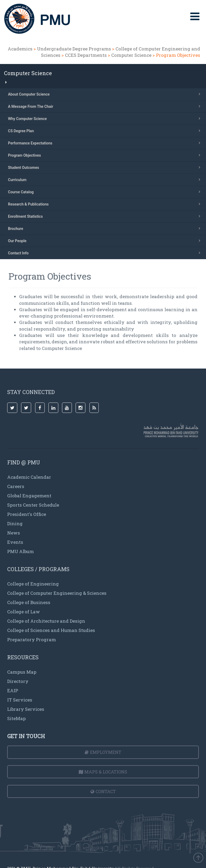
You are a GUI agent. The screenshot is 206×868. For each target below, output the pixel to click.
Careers (16, 486)
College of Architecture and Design (46, 621)
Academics (20, 49)
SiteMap (17, 718)
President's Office (27, 514)
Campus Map (22, 672)
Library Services (26, 709)
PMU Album (20, 551)
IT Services (20, 700)
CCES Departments (86, 55)
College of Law (24, 612)
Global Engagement (29, 496)
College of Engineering (33, 584)
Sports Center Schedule (33, 505)
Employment (103, 752)
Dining (15, 523)
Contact (103, 791)
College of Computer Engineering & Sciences (57, 593)
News (14, 533)
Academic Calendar (29, 477)
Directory (18, 681)
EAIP (13, 690)
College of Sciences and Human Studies (51, 630)
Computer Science (131, 55)
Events (15, 542)
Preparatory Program (32, 640)
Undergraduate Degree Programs (74, 49)
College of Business (29, 602)
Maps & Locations (103, 772)
